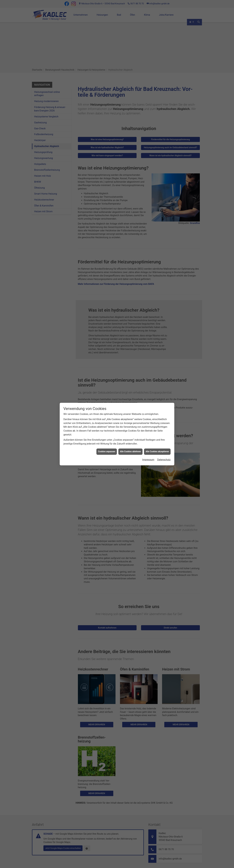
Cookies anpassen (107, 452)
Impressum (148, 460)
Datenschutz (164, 460)
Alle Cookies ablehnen (130, 452)
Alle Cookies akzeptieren (157, 452)
